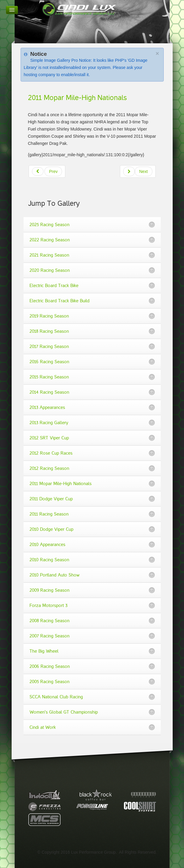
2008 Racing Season (50, 621)
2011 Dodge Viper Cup (51, 499)
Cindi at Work (43, 727)
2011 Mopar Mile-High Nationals (78, 98)
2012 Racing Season (49, 468)
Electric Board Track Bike (54, 286)
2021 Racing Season (49, 255)
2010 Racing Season (49, 560)
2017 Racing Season (49, 346)
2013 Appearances (47, 407)
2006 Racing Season (50, 666)
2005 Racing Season (50, 682)
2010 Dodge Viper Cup (51, 529)
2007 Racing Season (50, 636)
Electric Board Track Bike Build (59, 301)
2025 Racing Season (50, 225)
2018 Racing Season (49, 331)
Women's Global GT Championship (64, 712)
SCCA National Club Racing (56, 697)
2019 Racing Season (49, 316)
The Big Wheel (44, 651)
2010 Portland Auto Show (55, 575)
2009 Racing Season (50, 590)
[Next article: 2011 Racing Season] (138, 171)
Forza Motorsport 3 (48, 605)
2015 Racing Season (49, 377)
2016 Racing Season (49, 362)
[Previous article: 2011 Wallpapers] (47, 171)
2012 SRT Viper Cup (49, 438)
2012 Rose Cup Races (51, 453)
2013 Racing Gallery (49, 423)
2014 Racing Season (49, 392)
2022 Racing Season (50, 240)
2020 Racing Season (50, 270)
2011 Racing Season (49, 514)
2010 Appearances (47, 545)
